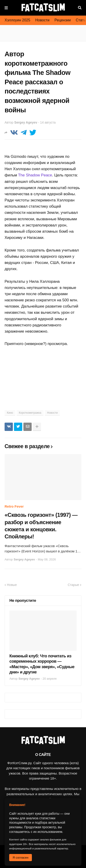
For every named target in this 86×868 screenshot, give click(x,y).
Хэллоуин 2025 (17, 20)
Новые (12, 585)
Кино (10, 413)
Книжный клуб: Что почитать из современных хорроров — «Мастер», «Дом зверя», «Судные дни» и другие (42, 664)
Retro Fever (14, 506)
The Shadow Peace (35, 175)
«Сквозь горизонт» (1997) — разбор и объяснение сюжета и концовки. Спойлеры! (41, 526)
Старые (73, 585)
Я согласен (21, 858)
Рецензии (63, 20)
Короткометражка (30, 413)
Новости (42, 20)
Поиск (80, 8)
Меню (6, 8)
